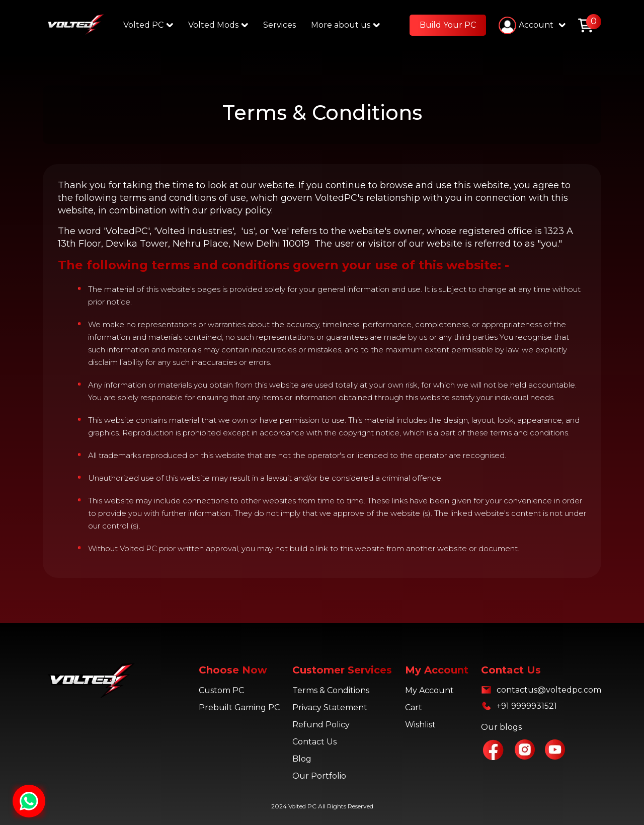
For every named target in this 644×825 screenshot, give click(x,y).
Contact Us (314, 742)
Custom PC (221, 690)
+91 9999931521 (527, 706)
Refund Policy (321, 725)
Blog (302, 759)
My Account (429, 690)
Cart (414, 707)
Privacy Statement (330, 707)
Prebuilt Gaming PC (239, 707)
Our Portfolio (319, 776)
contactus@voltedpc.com (549, 690)
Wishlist (420, 725)
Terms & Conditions (331, 690)
